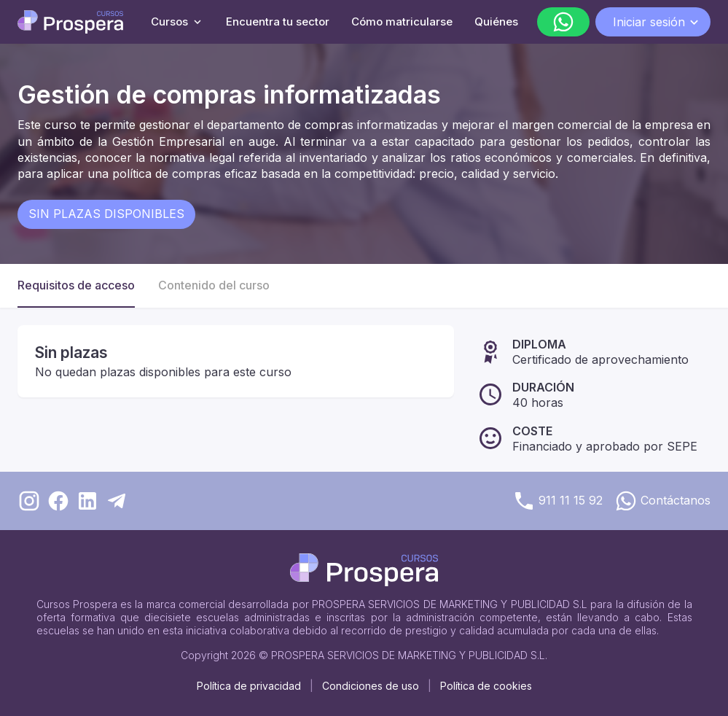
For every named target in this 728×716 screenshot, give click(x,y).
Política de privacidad (249, 686)
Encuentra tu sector (278, 22)
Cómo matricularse (402, 22)
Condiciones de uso (371, 686)
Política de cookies (486, 686)
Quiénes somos (515, 22)
